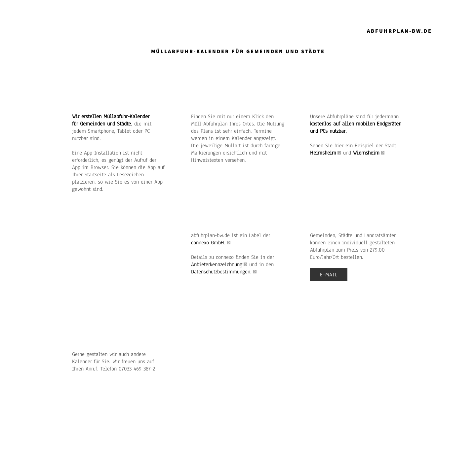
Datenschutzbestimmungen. (221, 272)
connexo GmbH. (208, 243)
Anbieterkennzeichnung (217, 264)
